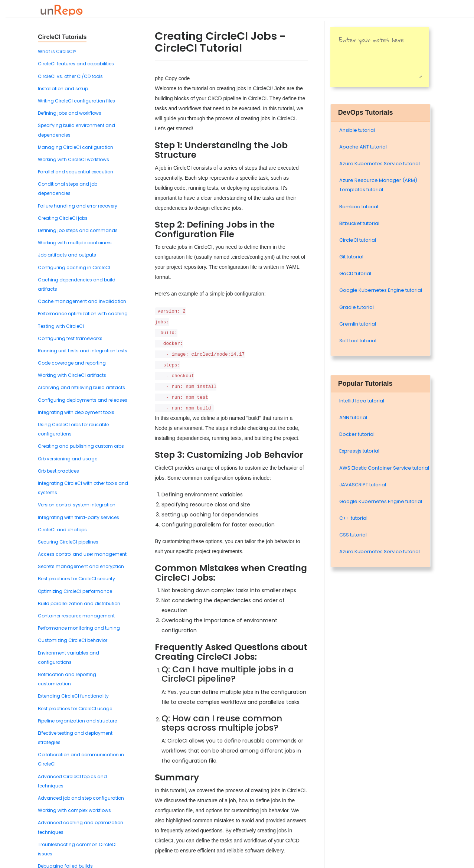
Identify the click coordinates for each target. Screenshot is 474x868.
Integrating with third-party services (79, 517)
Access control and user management (82, 554)
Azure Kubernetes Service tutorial (380, 164)
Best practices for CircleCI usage (75, 709)
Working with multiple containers (75, 243)
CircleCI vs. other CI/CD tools (70, 76)
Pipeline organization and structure (77, 721)
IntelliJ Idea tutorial (362, 401)
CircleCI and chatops (62, 530)
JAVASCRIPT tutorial (363, 485)
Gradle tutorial (357, 307)
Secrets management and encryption (81, 566)
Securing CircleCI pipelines (68, 542)
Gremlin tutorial (358, 324)
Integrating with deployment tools (76, 412)
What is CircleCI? (57, 51)
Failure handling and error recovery (78, 206)
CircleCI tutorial (358, 240)
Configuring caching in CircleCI (74, 267)
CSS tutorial (353, 535)
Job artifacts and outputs (67, 255)
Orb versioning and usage (68, 459)
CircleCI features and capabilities (76, 64)
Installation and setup (63, 89)
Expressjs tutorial (359, 451)
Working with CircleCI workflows (73, 159)
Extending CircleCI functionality (73, 696)
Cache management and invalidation (82, 301)
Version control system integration (77, 505)
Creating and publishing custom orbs (81, 446)
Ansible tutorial (357, 130)
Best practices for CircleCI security (76, 579)
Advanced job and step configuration (81, 798)
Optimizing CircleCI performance (75, 591)
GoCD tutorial (355, 273)
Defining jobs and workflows (70, 113)
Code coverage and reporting (72, 363)
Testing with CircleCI (61, 326)
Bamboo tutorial (359, 207)
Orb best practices (58, 471)
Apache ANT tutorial (363, 147)
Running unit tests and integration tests (83, 351)
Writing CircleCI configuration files (76, 101)
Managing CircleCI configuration (76, 147)
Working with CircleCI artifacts (72, 375)
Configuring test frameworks (70, 338)
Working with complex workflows (74, 810)
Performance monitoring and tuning (79, 628)
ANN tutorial (353, 417)
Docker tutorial (357, 434)
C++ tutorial (353, 518)
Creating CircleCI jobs (63, 218)
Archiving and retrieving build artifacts (81, 387)
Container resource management (76, 616)
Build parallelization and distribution (79, 603)
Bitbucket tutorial (359, 223)
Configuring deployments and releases (83, 400)
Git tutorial (351, 257)
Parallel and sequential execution (76, 172)
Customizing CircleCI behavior (73, 640)
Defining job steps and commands (78, 230)
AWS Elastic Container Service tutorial (384, 468)
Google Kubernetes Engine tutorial (381, 290)
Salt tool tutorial (358, 341)
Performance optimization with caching (83, 314)
